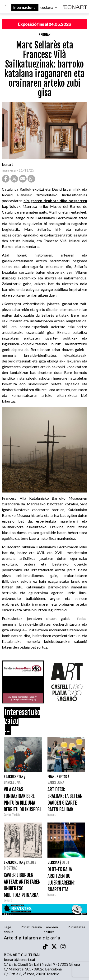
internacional (25, 7)
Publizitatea (76, 927)
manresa (9, 170)
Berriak (45, 35)
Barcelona (12, 782)
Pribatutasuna (31, 927)
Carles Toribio (12, 815)
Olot (66, 862)
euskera (49, 7)
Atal (6, 255)
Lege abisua (9, 929)
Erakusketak (14, 777)
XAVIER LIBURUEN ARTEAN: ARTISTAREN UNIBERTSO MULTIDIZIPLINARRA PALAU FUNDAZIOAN (22, 888)
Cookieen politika (51, 929)
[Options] (6, 7)
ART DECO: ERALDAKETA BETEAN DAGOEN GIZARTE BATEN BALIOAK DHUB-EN (65, 803)
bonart (7, 164)
